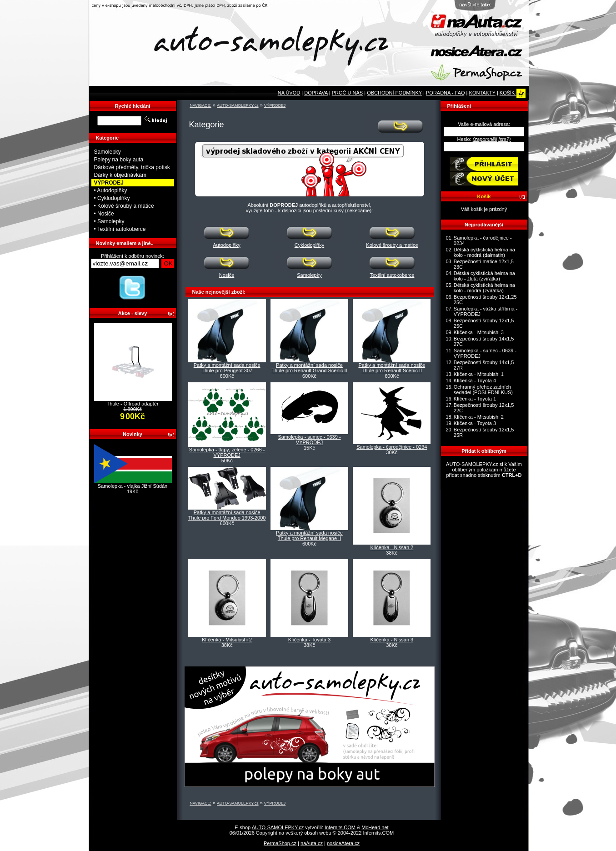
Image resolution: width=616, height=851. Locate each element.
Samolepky (310, 273)
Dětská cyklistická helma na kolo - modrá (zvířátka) (484, 288)
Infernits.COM (340, 827)
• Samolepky (109, 221)
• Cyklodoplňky (112, 198)
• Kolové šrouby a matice (124, 206)
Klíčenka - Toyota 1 (475, 399)
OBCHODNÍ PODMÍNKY (394, 93)
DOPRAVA (316, 93)
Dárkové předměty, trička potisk (132, 167)
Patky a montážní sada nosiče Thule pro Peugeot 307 (227, 368)
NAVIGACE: (201, 105)
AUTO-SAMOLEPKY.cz (238, 105)
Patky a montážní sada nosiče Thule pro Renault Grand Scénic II (309, 368)
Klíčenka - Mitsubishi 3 (479, 332)
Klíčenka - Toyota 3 (309, 640)
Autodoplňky (227, 243)
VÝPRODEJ (275, 105)
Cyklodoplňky (310, 243)
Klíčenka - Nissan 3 (392, 640)
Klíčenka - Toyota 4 (475, 380)
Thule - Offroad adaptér (132, 404)
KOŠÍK (513, 93)
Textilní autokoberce (392, 273)
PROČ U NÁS (347, 93)
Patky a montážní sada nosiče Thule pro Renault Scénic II (392, 368)
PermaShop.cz (280, 843)
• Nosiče (104, 214)
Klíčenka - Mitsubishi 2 (227, 640)
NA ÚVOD (289, 93)
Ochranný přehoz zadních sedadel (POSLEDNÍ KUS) (483, 390)
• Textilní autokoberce (120, 229)
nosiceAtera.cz (343, 843)
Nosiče (227, 273)
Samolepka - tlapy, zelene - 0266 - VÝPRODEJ (227, 452)
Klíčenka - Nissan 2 (392, 547)
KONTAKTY (482, 93)
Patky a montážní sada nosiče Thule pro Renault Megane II (309, 536)
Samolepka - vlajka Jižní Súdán (133, 486)
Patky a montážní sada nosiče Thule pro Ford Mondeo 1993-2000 (227, 515)
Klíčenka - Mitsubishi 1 (479, 374)
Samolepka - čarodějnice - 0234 (392, 447)
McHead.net (375, 827)
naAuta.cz (312, 843)
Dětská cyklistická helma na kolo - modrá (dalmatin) (484, 252)
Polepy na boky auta (119, 160)
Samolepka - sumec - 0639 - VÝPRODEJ (309, 440)
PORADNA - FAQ (446, 93)
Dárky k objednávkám (120, 175)
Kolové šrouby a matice (392, 243)
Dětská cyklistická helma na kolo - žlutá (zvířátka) (484, 276)
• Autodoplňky (111, 190)
